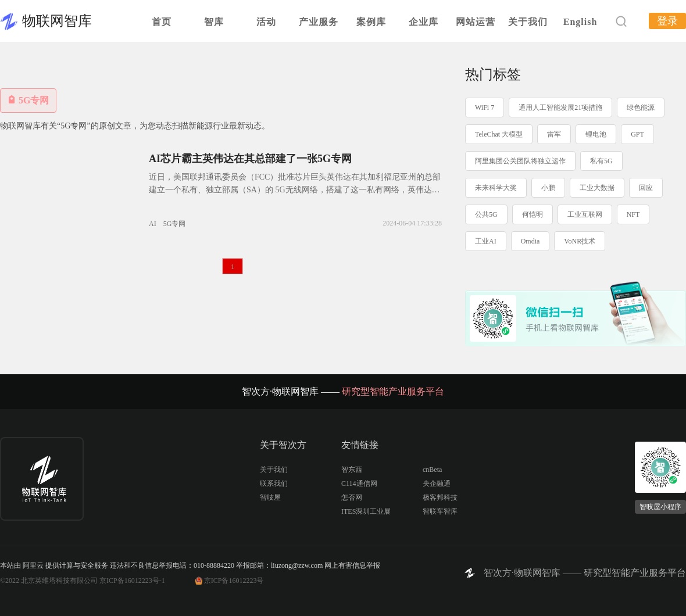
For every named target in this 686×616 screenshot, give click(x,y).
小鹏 (548, 188)
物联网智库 (57, 21)
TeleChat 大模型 (499, 134)
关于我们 (528, 22)
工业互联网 (585, 214)
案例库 (371, 22)
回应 (646, 188)
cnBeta (432, 470)
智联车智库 (440, 511)
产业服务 (319, 22)
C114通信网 (359, 484)
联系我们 (274, 484)
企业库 (424, 22)
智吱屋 (270, 497)
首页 (162, 22)
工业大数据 (597, 188)
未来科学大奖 (496, 188)
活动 (266, 22)
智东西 (352, 470)
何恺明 (533, 214)
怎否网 (352, 497)
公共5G (486, 214)
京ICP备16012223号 (234, 581)
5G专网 (175, 224)
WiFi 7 (485, 108)
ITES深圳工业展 (366, 511)
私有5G (601, 161)
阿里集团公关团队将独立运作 (520, 161)
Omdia (530, 241)
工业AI (486, 241)
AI (153, 224)
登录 (667, 21)
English (580, 22)
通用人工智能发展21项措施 (560, 108)
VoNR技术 (580, 241)
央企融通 (437, 484)
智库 (214, 22)
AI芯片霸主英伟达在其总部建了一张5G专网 (250, 159)
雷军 (554, 134)
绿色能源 (641, 108)
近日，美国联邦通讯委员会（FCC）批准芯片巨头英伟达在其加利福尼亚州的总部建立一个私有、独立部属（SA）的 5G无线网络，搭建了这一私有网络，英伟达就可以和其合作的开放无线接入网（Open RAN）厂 (295, 190)
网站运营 (476, 22)
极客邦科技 (440, 497)
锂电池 (596, 134)
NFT (633, 214)
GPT (637, 134)
